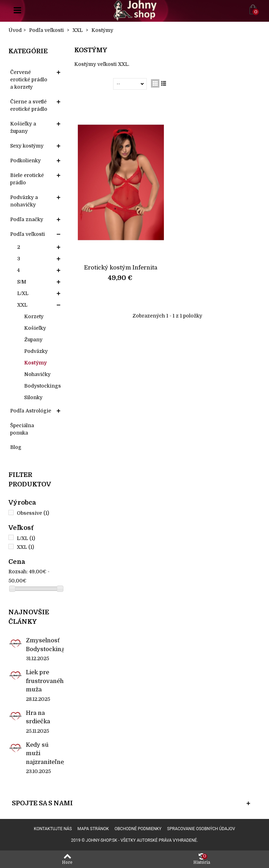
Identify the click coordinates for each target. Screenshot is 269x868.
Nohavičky (37, 374)
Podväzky (36, 351)
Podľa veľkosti (27, 234)
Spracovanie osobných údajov (201, 829)
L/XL (23, 293)
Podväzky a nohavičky (24, 201)
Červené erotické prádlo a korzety (29, 80)
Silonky (33, 397)
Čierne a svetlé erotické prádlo (29, 105)
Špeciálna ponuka (22, 429)
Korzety (34, 316)
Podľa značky (27, 219)
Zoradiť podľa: (95, 84)
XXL (22, 305)
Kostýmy (35, 363)
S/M (22, 282)
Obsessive (33, 513)
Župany (33, 340)
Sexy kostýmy (27, 146)
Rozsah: (18, 572)
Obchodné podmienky (138, 829)
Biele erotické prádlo (27, 179)
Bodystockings (43, 386)
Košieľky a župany (23, 127)
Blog (16, 447)
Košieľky (35, 328)
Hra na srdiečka (38, 717)
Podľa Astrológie (31, 411)
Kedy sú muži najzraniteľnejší (45, 753)
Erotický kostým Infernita (121, 268)
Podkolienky (25, 160)
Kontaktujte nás (53, 829)
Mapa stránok (93, 829)
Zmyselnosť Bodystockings (45, 645)
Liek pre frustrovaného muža (45, 681)
